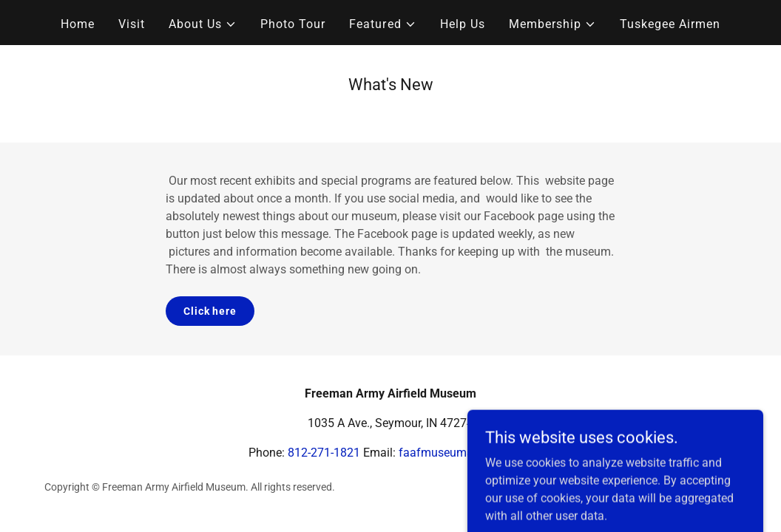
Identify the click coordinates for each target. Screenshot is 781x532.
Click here (210, 311)
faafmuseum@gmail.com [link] (466, 453)
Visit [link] (132, 24)
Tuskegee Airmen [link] (670, 24)
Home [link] (78, 24)
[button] (203, 24)
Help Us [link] (463, 24)
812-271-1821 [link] (324, 453)
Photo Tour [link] (293, 24)
